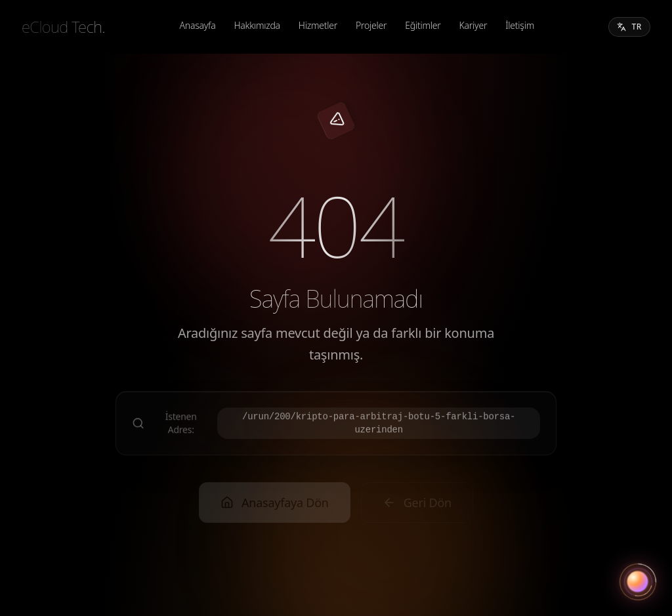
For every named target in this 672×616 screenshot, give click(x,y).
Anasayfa (198, 25)
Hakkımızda (257, 25)
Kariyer (473, 25)
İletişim (520, 25)
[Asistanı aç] (638, 582)
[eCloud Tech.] (63, 27)
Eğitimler (423, 25)
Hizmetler (318, 25)
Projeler (371, 25)
